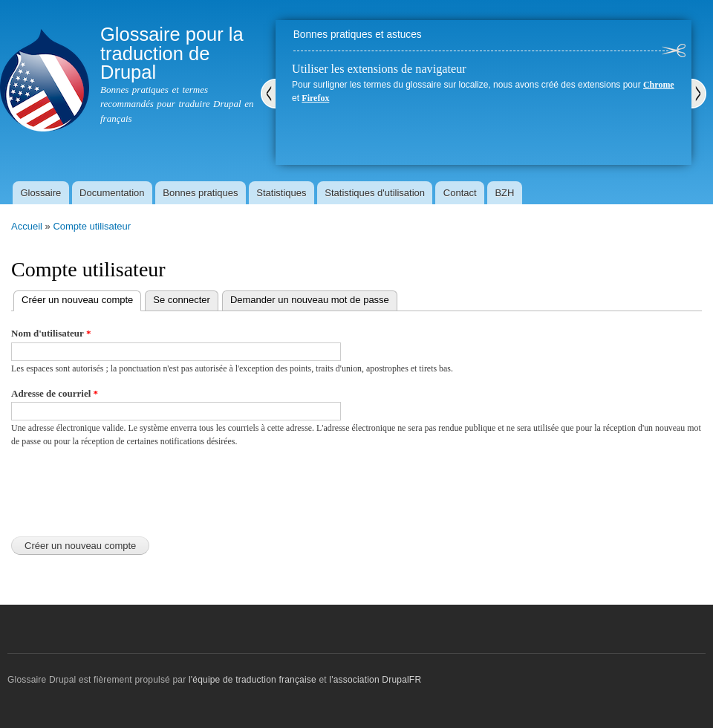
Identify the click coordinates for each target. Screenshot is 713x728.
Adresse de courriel (55, 393)
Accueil (27, 226)
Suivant (699, 94)
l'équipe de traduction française (253, 680)
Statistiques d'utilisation (375, 193)
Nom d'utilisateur (51, 333)
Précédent (268, 94)
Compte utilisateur (92, 226)
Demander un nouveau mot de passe (310, 300)
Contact (460, 193)
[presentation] (124, 488)
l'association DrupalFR (375, 680)
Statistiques (281, 193)
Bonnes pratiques (200, 193)
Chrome (659, 85)
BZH (504, 193)
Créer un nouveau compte (81, 298)
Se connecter (182, 300)
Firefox (315, 98)
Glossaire (40, 193)
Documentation (112, 193)
